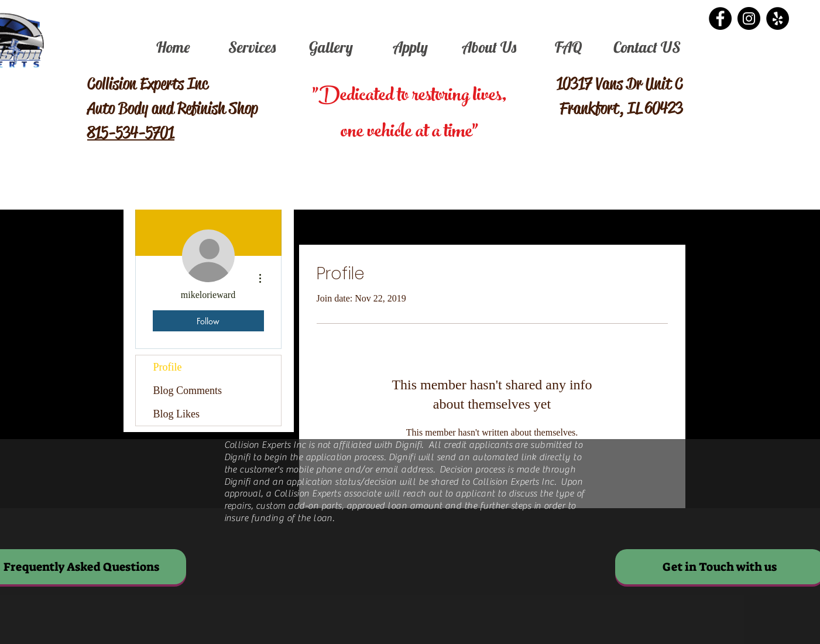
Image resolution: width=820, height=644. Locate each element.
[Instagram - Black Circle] (749, 18)
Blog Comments (188, 390)
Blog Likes (177, 414)
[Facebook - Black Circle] (720, 18)
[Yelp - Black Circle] (778, 18)
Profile (168, 367)
